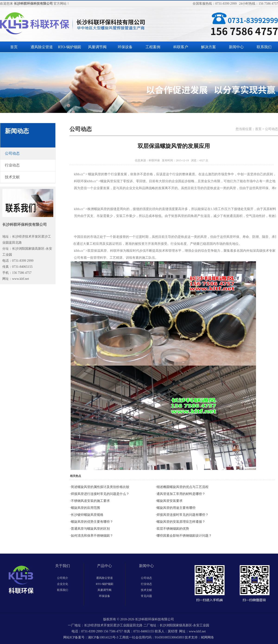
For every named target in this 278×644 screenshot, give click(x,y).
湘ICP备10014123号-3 (103, 637)
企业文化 (63, 584)
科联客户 (181, 47)
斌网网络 (207, 637)
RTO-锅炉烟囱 (69, 47)
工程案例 (153, 47)
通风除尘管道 (42, 47)
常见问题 (146, 596)
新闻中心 (236, 47)
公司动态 (146, 578)
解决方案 (208, 47)
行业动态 (146, 584)
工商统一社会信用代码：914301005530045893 (152, 637)
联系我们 (264, 47)
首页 (14, 47)
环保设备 (125, 47)
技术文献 (146, 590)
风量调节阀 (97, 47)
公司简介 (63, 578)
